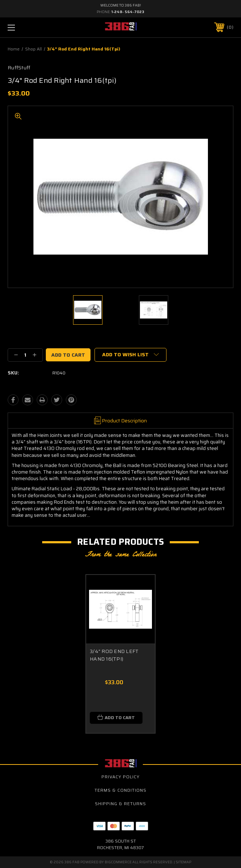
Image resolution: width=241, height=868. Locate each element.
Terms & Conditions (120, 790)
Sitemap (183, 862)
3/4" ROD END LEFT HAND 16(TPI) (114, 655)
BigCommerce (118, 862)
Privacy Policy (120, 777)
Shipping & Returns (120, 804)
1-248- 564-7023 (128, 12)
